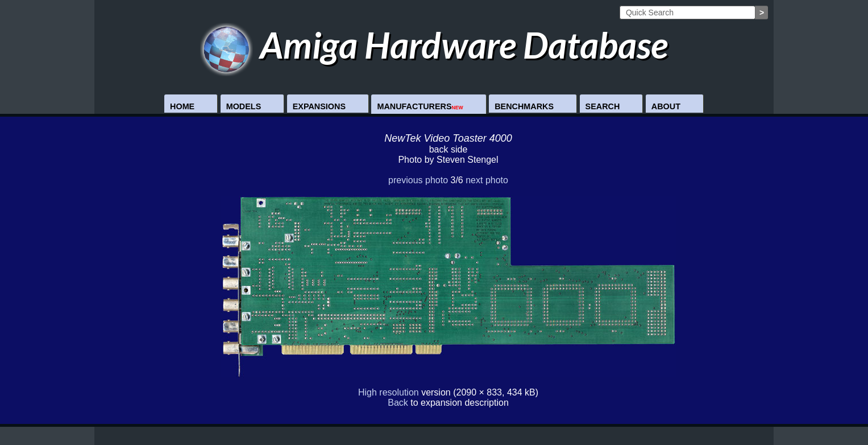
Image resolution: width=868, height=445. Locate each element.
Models (244, 106)
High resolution (389, 392)
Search (603, 106)
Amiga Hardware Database (434, 45)
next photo (487, 180)
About (666, 106)
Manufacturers (420, 106)
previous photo (418, 180)
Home (182, 106)
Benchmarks (524, 106)
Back (398, 403)
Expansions (319, 106)
